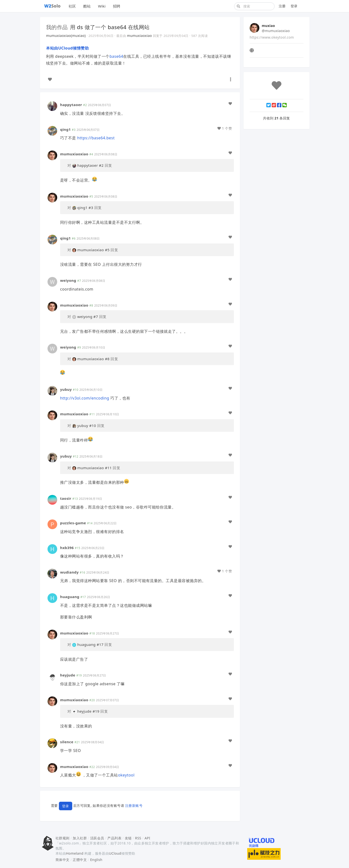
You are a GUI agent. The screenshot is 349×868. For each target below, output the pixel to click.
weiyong (68, 280)
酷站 (87, 6)
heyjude (68, 675)
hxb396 (67, 548)
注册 (282, 6)
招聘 (117, 6)
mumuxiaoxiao (139, 36)
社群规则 (63, 838)
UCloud (115, 853)
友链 (128, 838)
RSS (138, 838)
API (147, 838)
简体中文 (63, 860)
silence (67, 742)
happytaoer (71, 105)
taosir (66, 498)
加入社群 (80, 838)
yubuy (66, 389)
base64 (116, 56)
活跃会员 (97, 838)
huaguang (70, 597)
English (96, 860)
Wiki (102, 6)
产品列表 (114, 838)
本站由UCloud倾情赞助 (67, 48)
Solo (53, 6)
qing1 (65, 129)
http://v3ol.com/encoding (85, 398)
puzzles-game (73, 523)
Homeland (75, 853)
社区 (72, 6)
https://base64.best (96, 138)
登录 (294, 6)
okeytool (126, 775)
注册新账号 (134, 805)
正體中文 (80, 860)
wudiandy (69, 572)
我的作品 (57, 27)
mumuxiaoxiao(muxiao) (66, 36)
